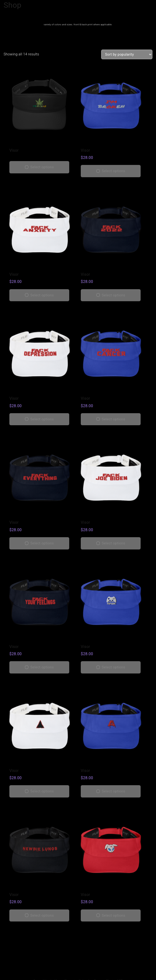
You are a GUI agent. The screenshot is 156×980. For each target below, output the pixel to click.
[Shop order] (127, 54)
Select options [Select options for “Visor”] (42, 167)
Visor (14, 150)
